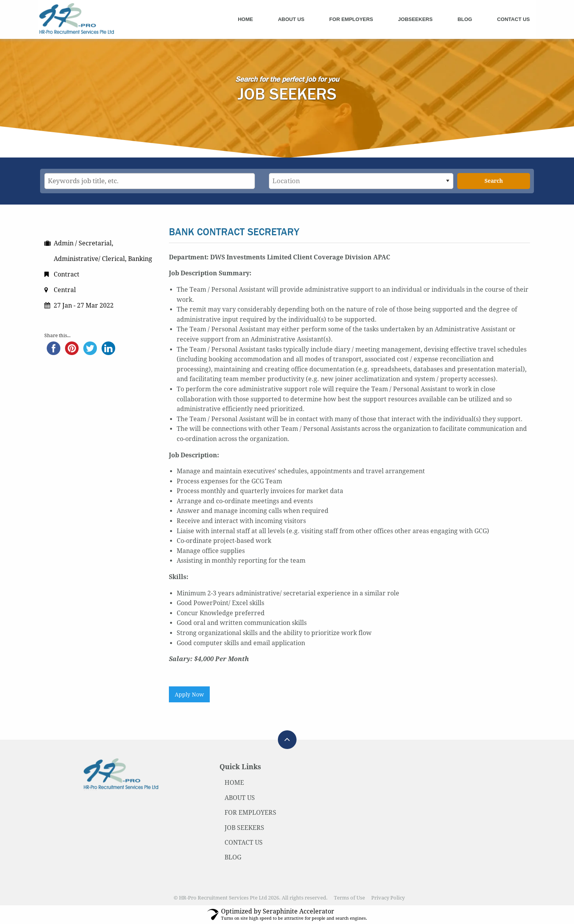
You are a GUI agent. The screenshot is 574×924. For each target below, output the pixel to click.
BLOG (233, 857)
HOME (234, 783)
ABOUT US (240, 798)
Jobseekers (415, 19)
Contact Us (513, 19)
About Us (291, 19)
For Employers (351, 19)
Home (245, 19)
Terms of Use (349, 898)
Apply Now (189, 695)
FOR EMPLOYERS (250, 813)
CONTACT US (244, 843)
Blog (465, 19)
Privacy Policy (388, 898)
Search (494, 181)
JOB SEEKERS (244, 828)
